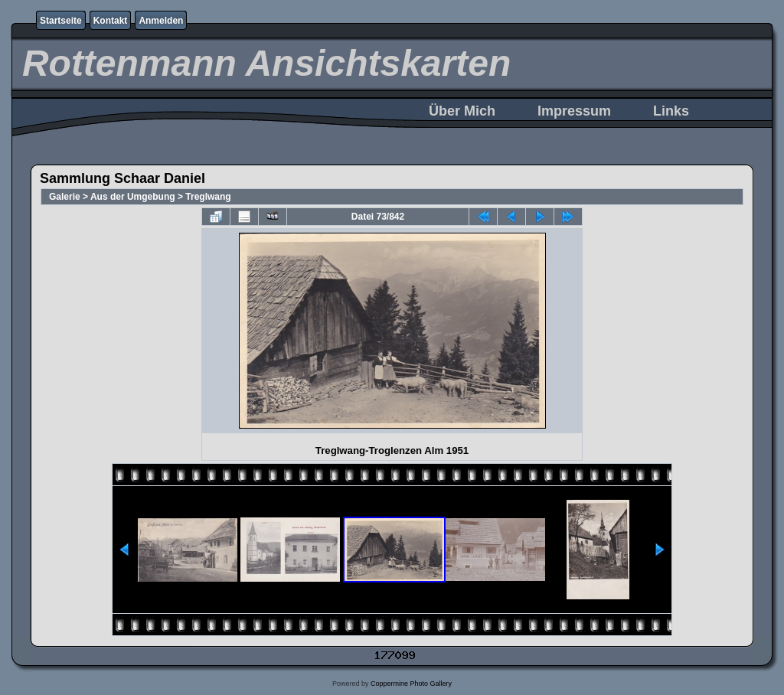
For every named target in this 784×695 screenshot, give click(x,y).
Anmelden (161, 21)
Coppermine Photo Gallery (411, 684)
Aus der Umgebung (133, 197)
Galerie (65, 197)
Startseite (61, 21)
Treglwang (208, 197)
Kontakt (111, 21)
